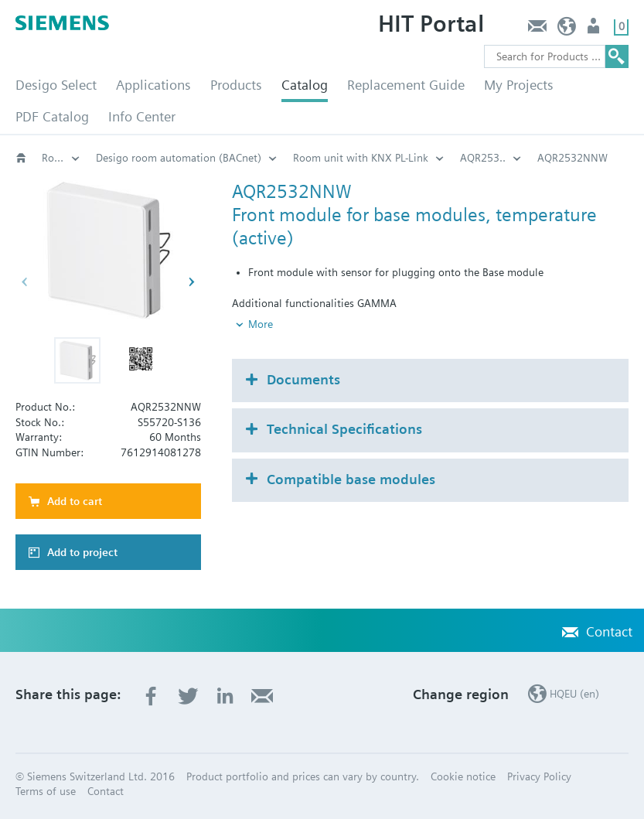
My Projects (519, 85)
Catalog (305, 85)
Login (595, 30)
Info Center (142, 116)
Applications (153, 85)
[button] (77, 360)
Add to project (82, 552)
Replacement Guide (406, 85)
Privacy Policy (539, 776)
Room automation (61, 158)
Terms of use (46, 791)
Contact (537, 30)
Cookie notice (463, 776)
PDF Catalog (52, 116)
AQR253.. (483, 158)
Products (236, 85)
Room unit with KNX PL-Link (361, 158)
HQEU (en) (567, 30)
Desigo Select (56, 85)
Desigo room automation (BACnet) (179, 158)
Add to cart (75, 501)
